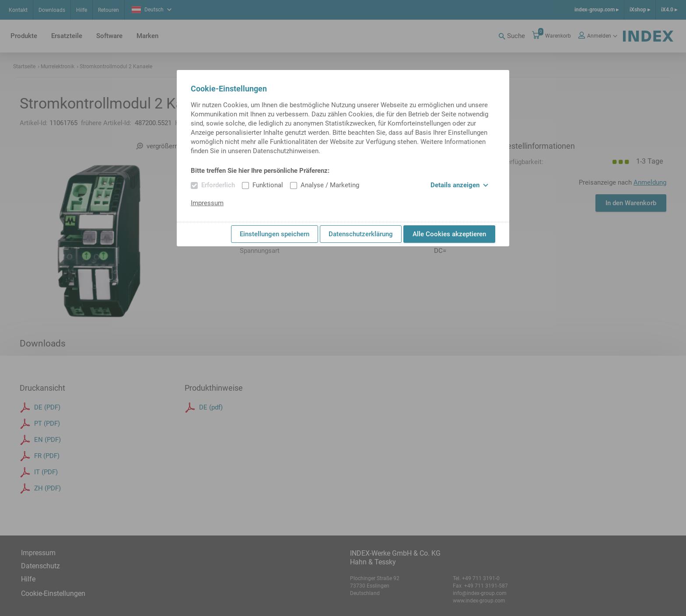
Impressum (207, 203)
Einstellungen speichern (275, 234)
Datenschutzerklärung (361, 234)
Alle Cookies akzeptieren (449, 234)
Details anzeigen (459, 185)
